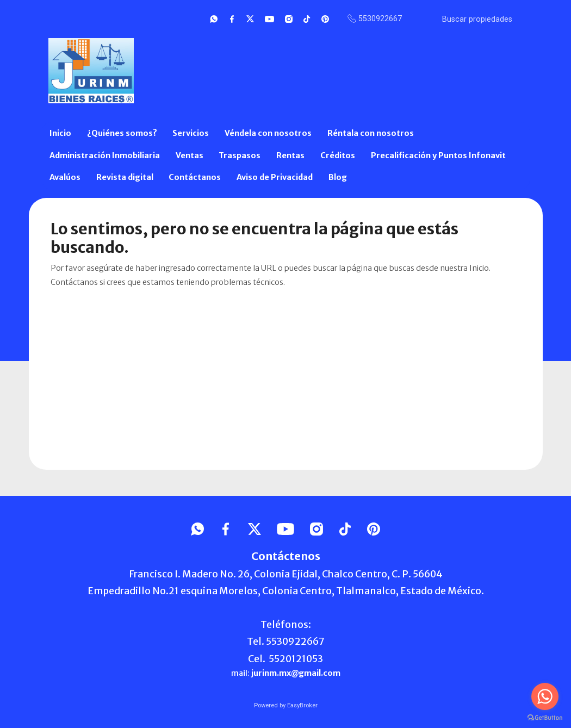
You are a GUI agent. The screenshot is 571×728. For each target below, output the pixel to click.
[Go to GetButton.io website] (545, 717)
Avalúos (65, 177)
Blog (338, 177)
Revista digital (125, 177)
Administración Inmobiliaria (105, 155)
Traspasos (240, 155)
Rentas (290, 155)
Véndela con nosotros (268, 133)
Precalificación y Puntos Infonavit (438, 155)
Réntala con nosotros (371, 133)
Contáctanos (195, 177)
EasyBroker (302, 705)
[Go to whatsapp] (545, 696)
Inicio (60, 133)
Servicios (191, 133)
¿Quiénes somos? (122, 133)
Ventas (190, 155)
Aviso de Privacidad (275, 177)
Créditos (338, 155)
